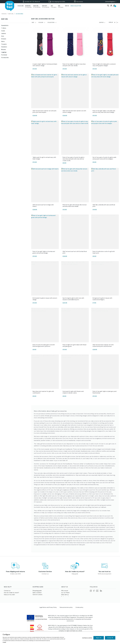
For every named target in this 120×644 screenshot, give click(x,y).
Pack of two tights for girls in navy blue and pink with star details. (74, 65)
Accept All (110, 638)
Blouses (4, 49)
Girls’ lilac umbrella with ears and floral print (104, 206)
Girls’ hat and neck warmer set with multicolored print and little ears (103, 346)
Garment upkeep (37, 595)
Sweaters (4, 47)
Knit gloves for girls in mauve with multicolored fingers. (102, 299)
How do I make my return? (75, 572)
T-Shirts (4, 28)
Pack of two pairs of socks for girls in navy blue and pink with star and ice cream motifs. (73, 159)
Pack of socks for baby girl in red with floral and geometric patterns (44, 346)
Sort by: (102, 22)
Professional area (66, 597)
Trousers (4, 44)
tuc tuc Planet (65, 593)
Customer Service (45, 572)
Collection (52, 22)
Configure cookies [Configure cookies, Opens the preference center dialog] (87, 638)
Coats (3, 31)
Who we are (65, 591)
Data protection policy (66, 612)
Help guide (75, 574)
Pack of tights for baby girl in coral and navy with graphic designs (104, 65)
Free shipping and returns (15, 572)
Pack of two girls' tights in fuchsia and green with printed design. (44, 252)
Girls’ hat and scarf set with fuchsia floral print (75, 252)
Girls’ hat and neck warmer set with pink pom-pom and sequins (44, 111)
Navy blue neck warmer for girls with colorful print (43, 392)
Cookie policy (79, 612)
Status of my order (9, 595)
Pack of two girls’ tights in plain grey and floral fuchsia (104, 392)
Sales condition (37, 593)
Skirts (3, 41)
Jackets (4, 33)
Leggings (4, 52)
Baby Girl (5, 19)
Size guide (36, 597)
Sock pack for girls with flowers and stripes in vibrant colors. (73, 392)
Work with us (65, 595)
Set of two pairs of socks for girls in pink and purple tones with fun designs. (104, 158)
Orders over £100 (15, 574)
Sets (3, 36)
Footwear (4, 55)
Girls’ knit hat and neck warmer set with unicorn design (74, 111)
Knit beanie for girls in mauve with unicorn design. (45, 299)
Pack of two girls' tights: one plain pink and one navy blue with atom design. (104, 111)
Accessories (5, 58)
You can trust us (105, 572)
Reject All (99, 638)
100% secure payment (105, 574)
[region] (60, 638)
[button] (110, 2)
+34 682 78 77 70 (31, 2)
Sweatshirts (5, 25)
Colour (42, 22)
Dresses (4, 39)
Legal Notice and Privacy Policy (48, 612)
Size (34, 22)
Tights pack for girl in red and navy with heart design (44, 158)
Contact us (45, 574)
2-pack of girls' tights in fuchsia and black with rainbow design (45, 65)
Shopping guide (37, 591)
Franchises (64, 599)
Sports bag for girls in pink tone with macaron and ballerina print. (73, 299)
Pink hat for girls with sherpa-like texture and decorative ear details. (75, 206)
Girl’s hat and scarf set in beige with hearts (43, 206)
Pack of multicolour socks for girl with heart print (104, 252)
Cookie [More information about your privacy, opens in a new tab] (4, 642)
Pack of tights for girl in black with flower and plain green (75, 346)
